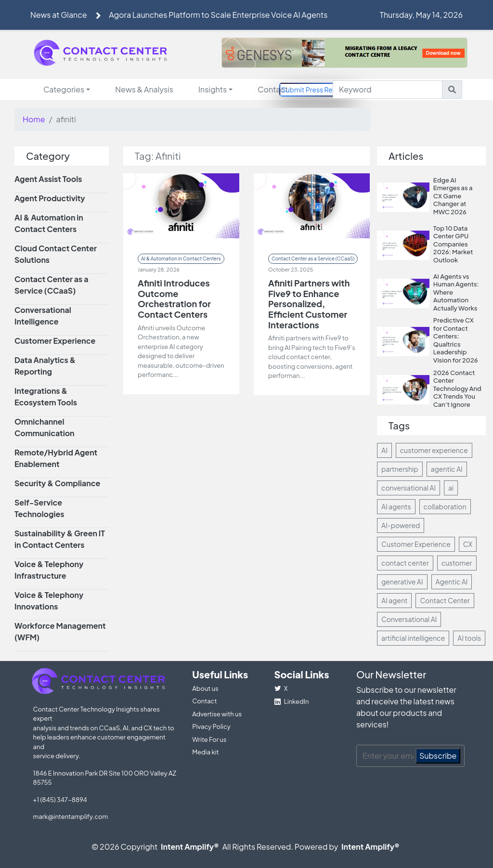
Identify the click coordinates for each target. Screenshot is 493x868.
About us (205, 688)
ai (451, 488)
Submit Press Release (316, 89)
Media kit (205, 752)
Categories (64, 89)
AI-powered (401, 525)
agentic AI (447, 469)
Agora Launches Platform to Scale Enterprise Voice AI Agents (218, 15)
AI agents (396, 506)
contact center (405, 563)
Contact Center (445, 600)
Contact (273, 89)
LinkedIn (292, 701)
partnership (400, 469)
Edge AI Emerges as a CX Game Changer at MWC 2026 (453, 196)
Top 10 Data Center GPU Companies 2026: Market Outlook (453, 244)
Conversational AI (409, 619)
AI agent (394, 600)
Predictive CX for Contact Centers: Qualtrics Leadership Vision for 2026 (456, 340)
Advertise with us (217, 714)
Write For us (209, 739)
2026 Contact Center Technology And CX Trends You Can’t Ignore (457, 389)
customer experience (434, 450)
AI (384, 450)
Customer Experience (416, 544)
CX (468, 544)
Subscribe (438, 756)
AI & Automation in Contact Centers (181, 259)
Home (34, 119)
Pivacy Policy (211, 726)
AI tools (469, 638)
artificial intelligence (413, 638)
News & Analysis (144, 89)
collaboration (445, 506)
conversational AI (409, 488)
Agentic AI (452, 582)
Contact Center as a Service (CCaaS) (313, 259)
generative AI (402, 582)
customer (457, 563)
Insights (213, 89)
